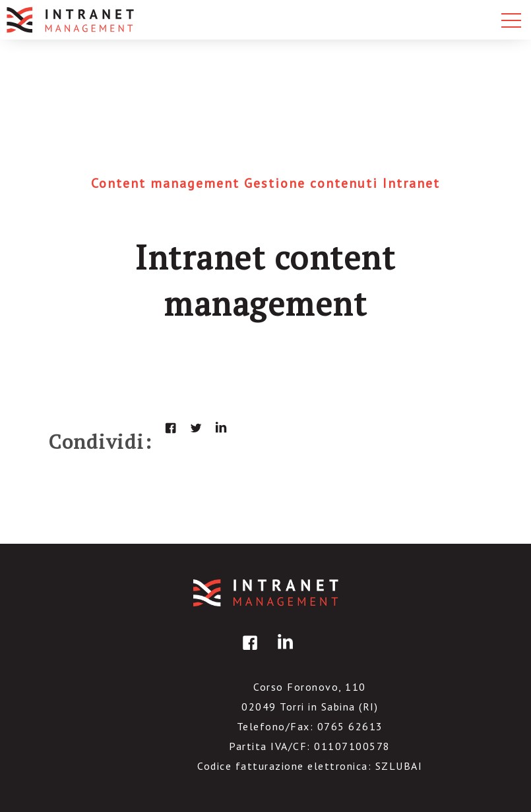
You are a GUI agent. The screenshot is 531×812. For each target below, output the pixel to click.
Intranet (411, 183)
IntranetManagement (266, 593)
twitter (196, 428)
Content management (168, 183)
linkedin (221, 428)
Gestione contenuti (313, 183)
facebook (171, 428)
